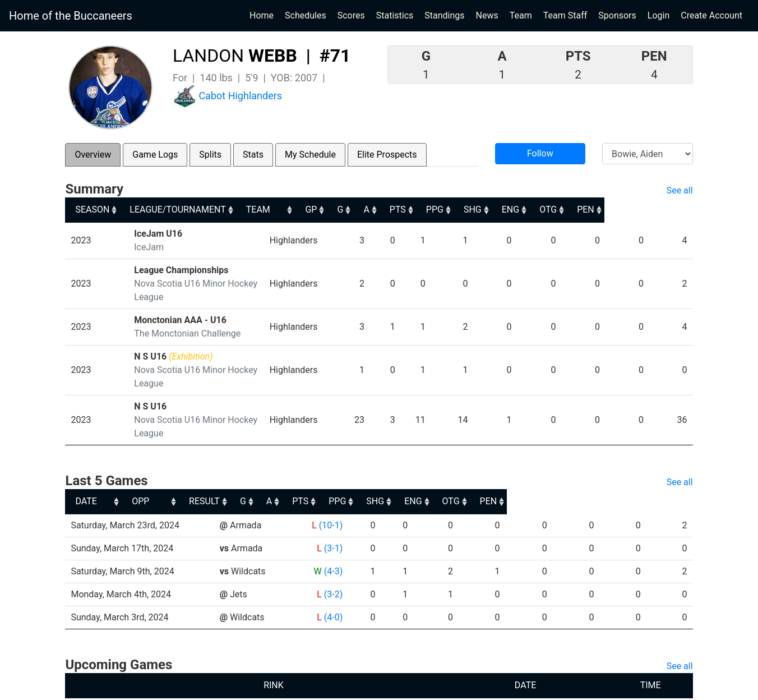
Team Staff (565, 15)
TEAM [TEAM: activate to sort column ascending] (320, 209)
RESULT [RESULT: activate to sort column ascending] (322, 461)
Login (658, 15)
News (487, 15)
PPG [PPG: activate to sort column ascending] (512, 209)
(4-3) (333, 531)
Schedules (306, 15)
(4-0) (333, 577)
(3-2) (333, 554)
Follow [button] (540, 153)
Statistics (397, 15)
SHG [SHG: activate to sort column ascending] (553, 209)
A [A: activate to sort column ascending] (438, 209)
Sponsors (617, 15)
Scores (353, 15)
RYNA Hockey (303, 687)
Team (521, 15)
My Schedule (310, 155)
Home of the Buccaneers (71, 16)
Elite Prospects (387, 155)
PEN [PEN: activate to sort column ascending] (674, 209)
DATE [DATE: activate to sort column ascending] (86, 461)
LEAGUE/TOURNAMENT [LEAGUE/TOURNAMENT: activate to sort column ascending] (181, 209)
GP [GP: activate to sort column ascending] (380, 209)
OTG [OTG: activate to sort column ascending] (634, 209)
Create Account (711, 15)
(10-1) (330, 485)
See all (680, 190)
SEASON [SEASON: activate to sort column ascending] (92, 209)
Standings (444, 15)
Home (262, 15)
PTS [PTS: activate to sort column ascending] (472, 209)
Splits (210, 155)
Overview (93, 155)
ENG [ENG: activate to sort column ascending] (593, 209)
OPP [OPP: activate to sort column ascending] (232, 461)
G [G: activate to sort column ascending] (411, 209)
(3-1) (333, 508)
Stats (253, 155)
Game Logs (155, 155)
